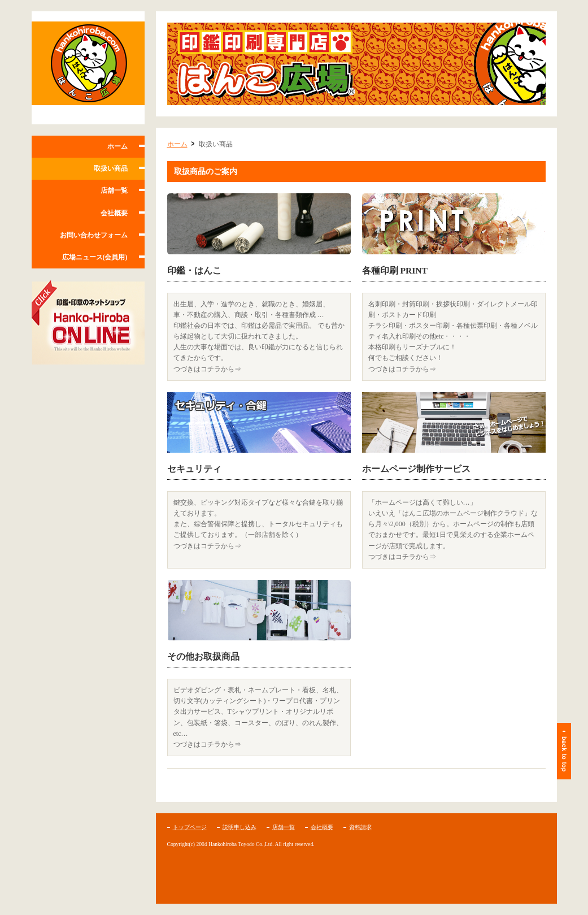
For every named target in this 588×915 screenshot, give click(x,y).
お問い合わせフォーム (94, 235)
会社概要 (114, 213)
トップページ (190, 827)
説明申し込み (239, 827)
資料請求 (360, 827)
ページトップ (564, 751)
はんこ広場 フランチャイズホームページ (88, 68)
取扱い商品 (111, 168)
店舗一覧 (114, 190)
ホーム (117, 146)
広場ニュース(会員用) (95, 257)
